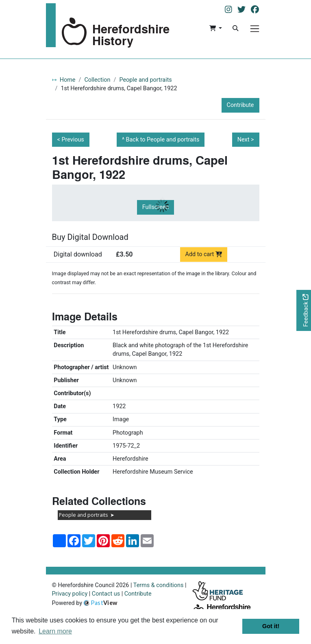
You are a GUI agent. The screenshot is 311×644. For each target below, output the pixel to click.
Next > (246, 140)
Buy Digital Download (90, 237)
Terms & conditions (159, 585)
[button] (216, 28)
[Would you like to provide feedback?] (304, 310)
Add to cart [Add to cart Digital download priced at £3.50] (204, 254)
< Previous (71, 140)
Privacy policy (70, 594)
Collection (97, 80)
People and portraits (145, 80)
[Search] (235, 28)
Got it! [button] (271, 626)
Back (163, 140)
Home (68, 80)
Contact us (106, 594)
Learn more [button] (55, 631)
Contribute (240, 105)
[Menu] (255, 29)
